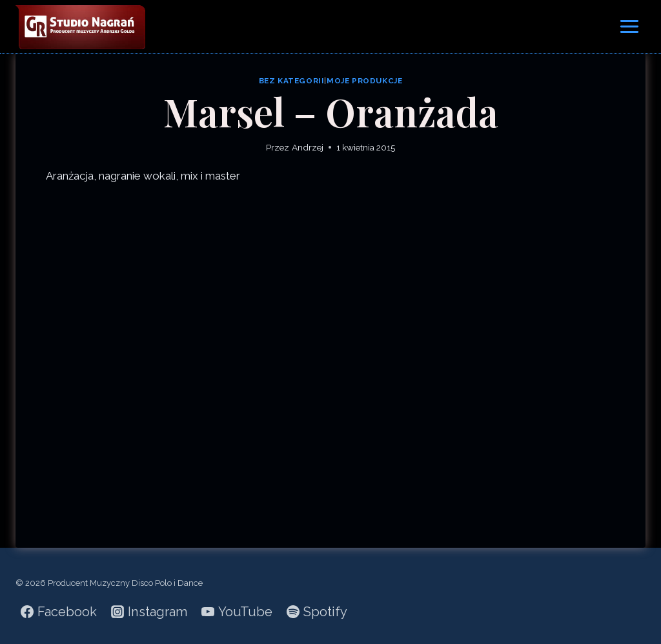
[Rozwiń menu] (629, 26)
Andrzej (308, 147)
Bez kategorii (292, 81)
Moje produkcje (364, 81)
